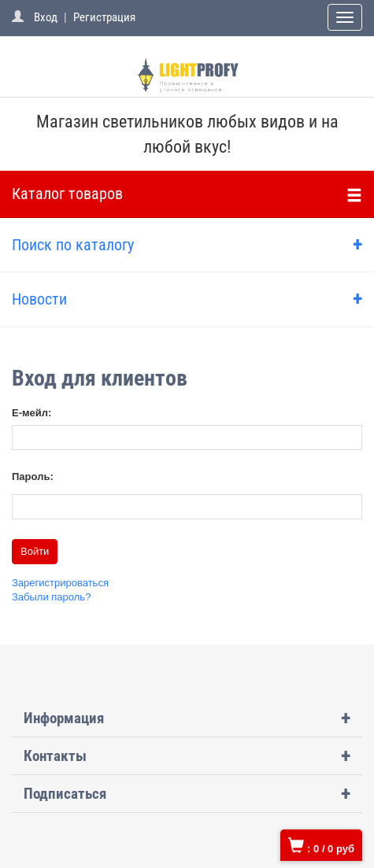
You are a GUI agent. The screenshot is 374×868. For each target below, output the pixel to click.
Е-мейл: (31, 413)
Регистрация (104, 17)
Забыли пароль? (51, 597)
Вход (46, 17)
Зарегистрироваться (60, 583)
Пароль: (33, 476)
